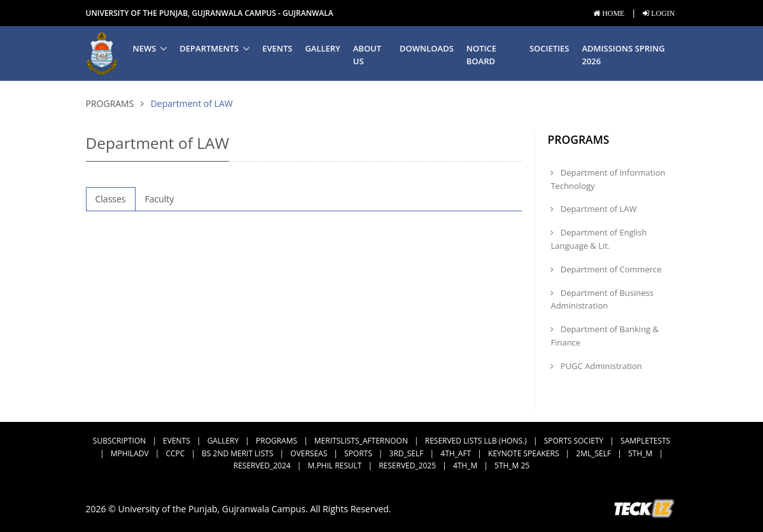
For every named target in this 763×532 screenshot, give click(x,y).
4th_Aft (456, 453)
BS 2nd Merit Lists (237, 453)
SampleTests (645, 441)
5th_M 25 (512, 465)
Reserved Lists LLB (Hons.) (476, 441)
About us (367, 55)
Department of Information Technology (608, 179)
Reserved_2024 (262, 465)
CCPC (175, 453)
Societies (549, 48)
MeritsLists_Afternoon (361, 441)
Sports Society (574, 441)
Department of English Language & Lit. (598, 239)
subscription (119, 441)
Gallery (322, 48)
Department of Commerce (606, 269)
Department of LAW (593, 209)
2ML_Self (593, 453)
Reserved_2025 (407, 465)
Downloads (427, 48)
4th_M (465, 465)
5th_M (640, 453)
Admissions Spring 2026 (623, 55)
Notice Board (481, 55)
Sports (358, 453)
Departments (209, 48)
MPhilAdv (130, 453)
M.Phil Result (334, 465)
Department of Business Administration (602, 299)
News (145, 48)
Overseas (309, 453)
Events (277, 48)
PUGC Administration (596, 366)
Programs (110, 103)
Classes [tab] (111, 199)
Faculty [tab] (160, 199)
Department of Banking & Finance (605, 336)
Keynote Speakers (523, 453)
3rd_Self (407, 453)
